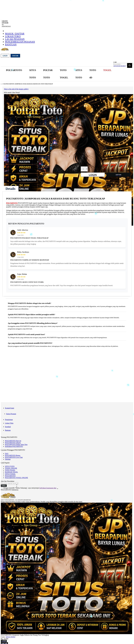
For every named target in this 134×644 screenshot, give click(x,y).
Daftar (15, 56)
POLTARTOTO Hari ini (13, 441)
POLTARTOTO (12, 203)
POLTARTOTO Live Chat (14, 457)
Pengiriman (9, 420)
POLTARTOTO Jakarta (13, 443)
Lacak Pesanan (15, 39)
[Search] (130, 65)
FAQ (7, 454)
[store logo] (7, 51)
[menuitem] (14, 70)
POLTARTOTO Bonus (13, 455)
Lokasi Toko (13, 36)
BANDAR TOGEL (11, 472)
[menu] (59, 74)
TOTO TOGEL (10, 470)
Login (5, 56)
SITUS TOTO (10, 466)
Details (10, 189)
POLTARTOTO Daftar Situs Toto (16, 445)
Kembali (8, 427)
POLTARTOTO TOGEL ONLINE (16, 478)
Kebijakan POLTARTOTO (14, 446)
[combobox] (123, 64)
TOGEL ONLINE (11, 468)
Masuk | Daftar (15, 34)
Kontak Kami (10, 408)
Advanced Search (119, 66)
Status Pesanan (11, 414)
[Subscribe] (4, 486)
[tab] (10, 189)
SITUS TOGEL (10, 474)
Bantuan (11, 45)
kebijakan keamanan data (48, 488)
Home (4, 84)
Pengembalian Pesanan (20, 42)
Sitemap (8, 459)
